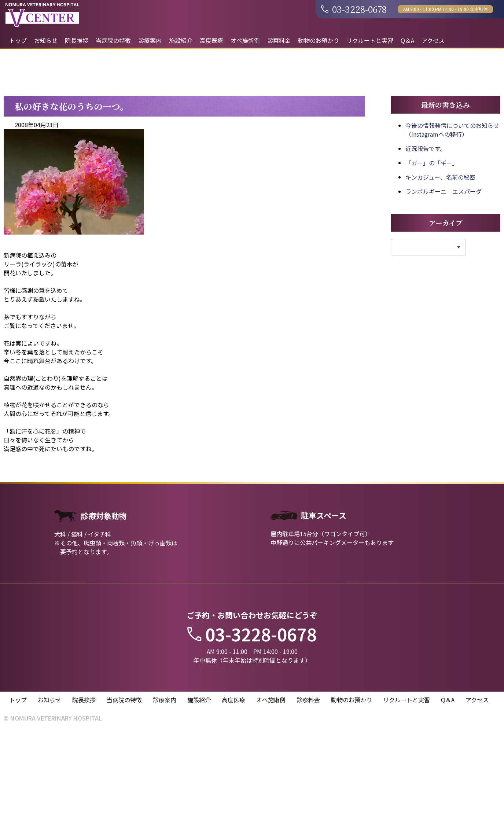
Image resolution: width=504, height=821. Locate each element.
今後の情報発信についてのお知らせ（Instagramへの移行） (452, 219)
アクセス (433, 40)
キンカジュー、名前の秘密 (440, 266)
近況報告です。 (426, 238)
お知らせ (46, 40)
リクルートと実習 (370, 40)
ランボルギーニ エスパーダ (444, 281)
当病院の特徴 (113, 40)
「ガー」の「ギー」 (432, 252)
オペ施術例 (245, 40)
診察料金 (279, 40)
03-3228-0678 (354, 9)
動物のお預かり (319, 40)
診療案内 (150, 40)
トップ (18, 40)
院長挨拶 (77, 40)
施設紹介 (181, 40)
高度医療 (211, 40)
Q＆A (407, 40)
